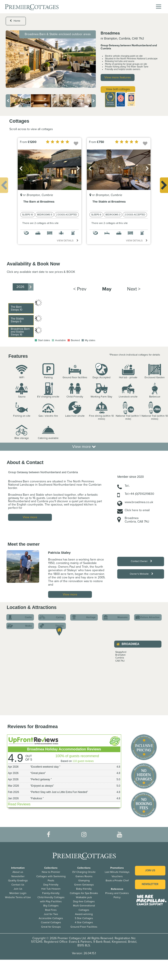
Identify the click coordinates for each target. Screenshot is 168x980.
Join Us (18, 889)
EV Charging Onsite (84, 872)
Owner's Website (141, 574)
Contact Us (18, 885)
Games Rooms (84, 876)
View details (68, 241)
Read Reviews (19, 804)
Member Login (18, 893)
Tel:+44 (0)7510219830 (139, 494)
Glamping (84, 880)
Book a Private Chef (117, 880)
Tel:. (127, 486)
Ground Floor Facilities (84, 927)
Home (15, 21)
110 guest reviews (83, 761)
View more (84, 447)
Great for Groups (51, 927)
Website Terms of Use (18, 897)
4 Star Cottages (84, 922)
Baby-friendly (84, 889)
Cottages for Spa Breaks (84, 893)
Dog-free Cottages (84, 901)
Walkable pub (84, 897)
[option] (51, 59)
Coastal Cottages (51, 922)
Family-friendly (51, 893)
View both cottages (118, 89)
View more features (118, 77)
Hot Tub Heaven (51, 889)
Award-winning (84, 914)
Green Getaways (84, 885)
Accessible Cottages (51, 918)
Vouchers (117, 876)
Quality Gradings (18, 880)
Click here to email (137, 510)
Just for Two (51, 914)
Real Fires (51, 910)
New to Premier (51, 872)
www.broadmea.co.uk (139, 502)
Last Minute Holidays (117, 872)
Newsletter (18, 876)
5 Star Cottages (84, 918)
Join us (150, 871)
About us (18, 872)
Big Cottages (51, 906)
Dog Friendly (51, 885)
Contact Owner (141, 561)
